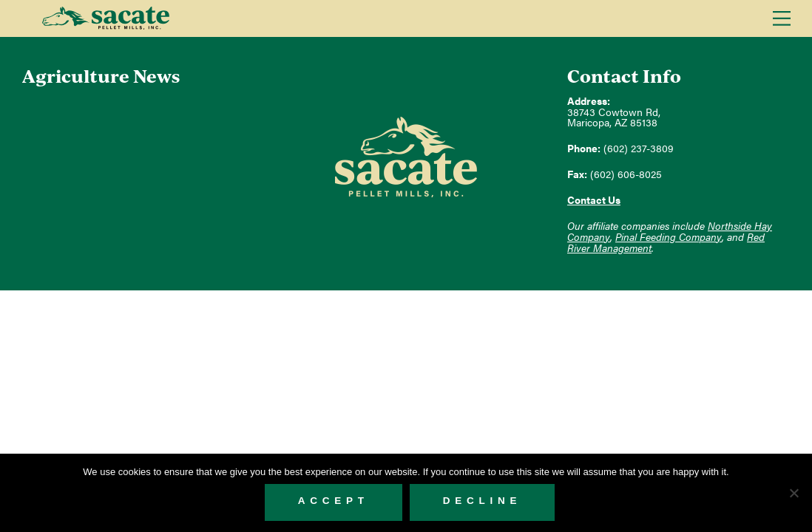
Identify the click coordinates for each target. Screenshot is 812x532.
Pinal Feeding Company (669, 237)
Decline (483, 501)
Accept (334, 501)
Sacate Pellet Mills (105, 18)
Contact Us (594, 200)
